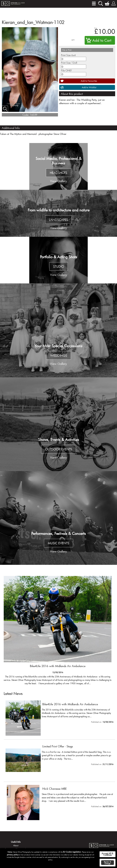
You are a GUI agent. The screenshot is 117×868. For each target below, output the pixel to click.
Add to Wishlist (89, 87)
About (16, 845)
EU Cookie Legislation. (72, 852)
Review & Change (107, 863)
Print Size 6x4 (68, 55)
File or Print (67, 50)
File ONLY (66, 70)
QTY (73, 40)
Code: (26, 115)
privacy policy (13, 855)
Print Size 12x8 (69, 63)
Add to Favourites (89, 81)
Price (96, 28)
